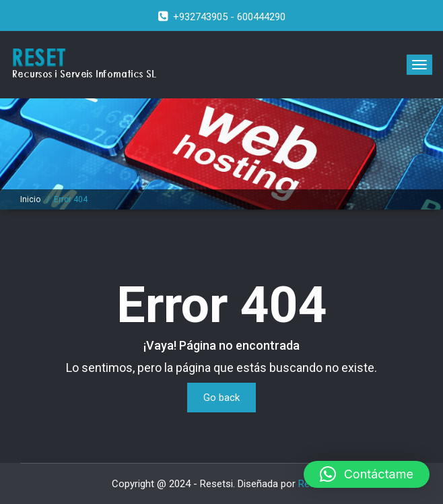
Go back (221, 398)
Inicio (30, 199)
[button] (367, 474)
